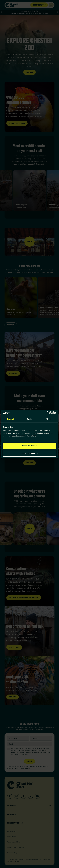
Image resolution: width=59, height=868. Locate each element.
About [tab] (49, 419)
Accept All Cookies (29, 446)
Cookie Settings (30, 453)
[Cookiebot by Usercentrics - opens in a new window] (47, 413)
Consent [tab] (10, 419)
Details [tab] (29, 419)
